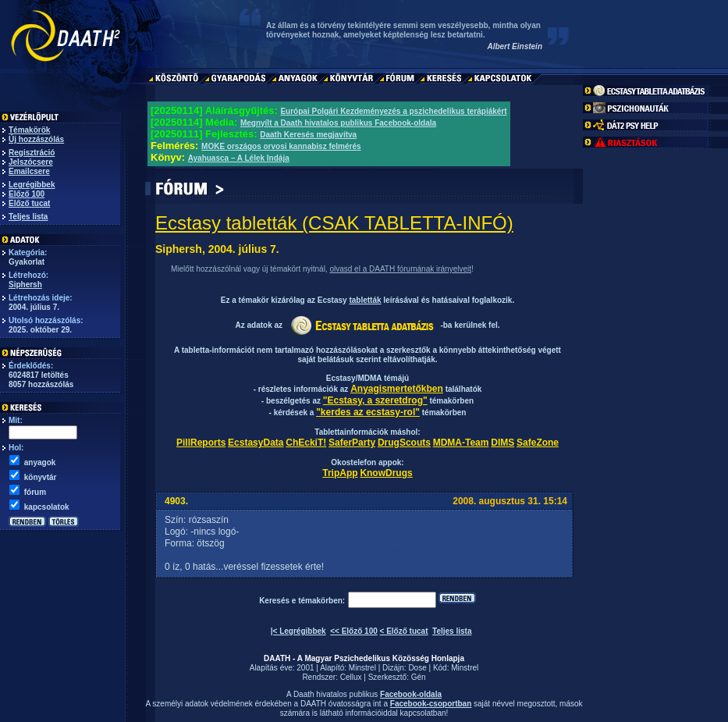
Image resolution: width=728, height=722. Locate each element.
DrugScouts (404, 443)
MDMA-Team (461, 443)
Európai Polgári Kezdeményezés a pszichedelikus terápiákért (393, 111)
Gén (419, 677)
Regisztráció (32, 153)
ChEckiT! (306, 443)
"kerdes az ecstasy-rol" (368, 412)
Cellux (351, 677)
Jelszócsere (31, 162)
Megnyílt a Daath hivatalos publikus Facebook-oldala (338, 123)
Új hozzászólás (36, 139)
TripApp (340, 473)
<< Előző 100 (354, 631)
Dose (417, 668)
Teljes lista (28, 217)
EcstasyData (256, 443)
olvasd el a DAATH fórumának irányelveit (400, 269)
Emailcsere (29, 171)
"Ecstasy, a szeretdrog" (375, 400)
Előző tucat (29, 203)
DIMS (502, 443)
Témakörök (29, 130)
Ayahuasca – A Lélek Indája (239, 158)
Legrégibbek (32, 185)
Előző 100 (27, 194)
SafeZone (538, 443)
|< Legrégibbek (298, 631)
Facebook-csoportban (431, 704)
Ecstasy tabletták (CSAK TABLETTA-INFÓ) (334, 223)
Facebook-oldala (411, 694)
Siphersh (25, 285)
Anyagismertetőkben (397, 389)
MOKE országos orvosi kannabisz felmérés (281, 146)
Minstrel (362, 668)
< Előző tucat (404, 631)
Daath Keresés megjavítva (308, 135)
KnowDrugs (386, 473)
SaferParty (352, 443)
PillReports (201, 443)
